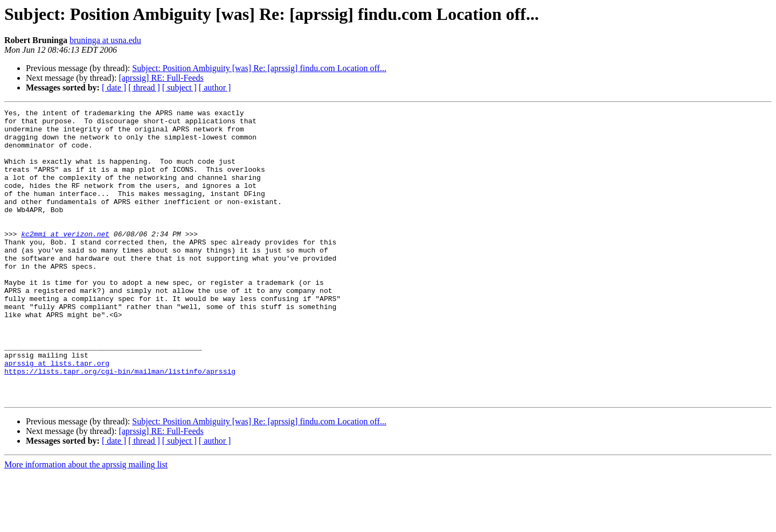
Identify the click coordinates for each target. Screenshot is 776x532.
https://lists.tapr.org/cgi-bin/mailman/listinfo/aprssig (120, 424)
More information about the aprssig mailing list (86, 523)
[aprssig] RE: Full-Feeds (161, 78)
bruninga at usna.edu (105, 40)
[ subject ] (179, 87)
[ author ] (215, 87)
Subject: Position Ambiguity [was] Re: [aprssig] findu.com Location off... (259, 68)
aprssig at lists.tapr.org (57, 415)
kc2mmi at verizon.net (65, 260)
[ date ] (114, 87)
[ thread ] (144, 87)
